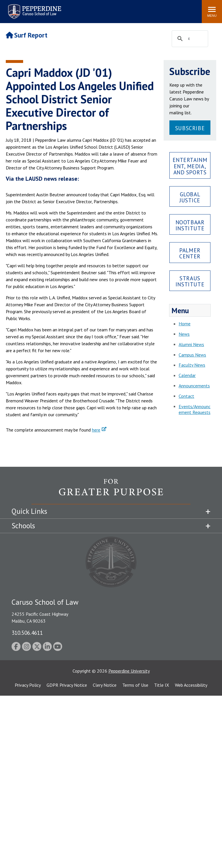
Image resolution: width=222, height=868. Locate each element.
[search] (189, 39)
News (184, 334)
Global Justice (190, 197)
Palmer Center (190, 253)
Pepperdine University (129, 671)
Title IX (162, 685)
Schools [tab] (23, 526)
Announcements (194, 386)
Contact (186, 396)
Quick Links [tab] (29, 511)
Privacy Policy (28, 685)
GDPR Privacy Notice (67, 685)
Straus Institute (190, 281)
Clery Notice (105, 685)
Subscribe (190, 128)
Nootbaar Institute (190, 225)
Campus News (192, 355)
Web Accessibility (191, 685)
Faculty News (192, 365)
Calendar (187, 375)
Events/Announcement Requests (195, 409)
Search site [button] (119, 9)
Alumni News (191, 344)
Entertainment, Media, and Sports (190, 166)
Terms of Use (135, 685)
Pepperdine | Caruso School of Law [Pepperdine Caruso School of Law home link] (34, 8)
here (96, 430)
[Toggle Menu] (212, 12)
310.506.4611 (27, 633)
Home (185, 324)
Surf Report (27, 35)
